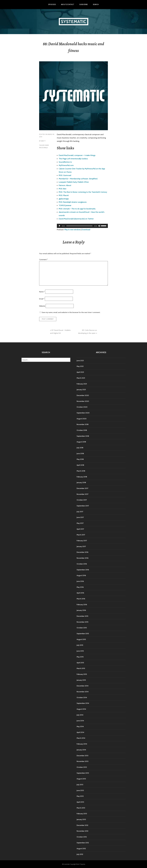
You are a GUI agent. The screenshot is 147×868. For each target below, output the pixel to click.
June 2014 (80, 721)
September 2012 (83, 843)
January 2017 (81, 546)
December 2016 (82, 552)
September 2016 (83, 570)
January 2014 (81, 750)
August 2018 (81, 442)
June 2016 (80, 581)
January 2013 (81, 819)
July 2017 (80, 512)
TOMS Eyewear (65, 205)
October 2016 (82, 564)
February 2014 (82, 744)
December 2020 (83, 395)
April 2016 (80, 593)
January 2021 (81, 390)
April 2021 (80, 372)
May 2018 (80, 459)
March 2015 (81, 668)
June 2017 (80, 517)
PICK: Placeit (64, 195)
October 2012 (82, 837)
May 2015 (80, 657)
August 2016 (81, 575)
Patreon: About (65, 185)
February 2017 (82, 541)
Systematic (74, 22)
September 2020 (83, 413)
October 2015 (82, 628)
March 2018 (81, 471)
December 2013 (82, 756)
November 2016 (83, 558)
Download (86, 230)
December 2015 (82, 616)
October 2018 (82, 430)
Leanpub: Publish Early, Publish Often (74, 182)
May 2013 (80, 796)
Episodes (52, 4)
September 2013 (83, 773)
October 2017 (82, 500)
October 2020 (82, 407)
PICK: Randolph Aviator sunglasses (73, 202)
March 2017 (81, 535)
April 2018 (80, 465)
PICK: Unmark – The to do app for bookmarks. (77, 209)
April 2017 (80, 529)
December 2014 (83, 686)
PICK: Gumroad (65, 175)
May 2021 (80, 366)
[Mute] (99, 226)
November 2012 (82, 831)
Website (42, 306)
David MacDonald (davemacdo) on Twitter (76, 219)
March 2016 (81, 599)
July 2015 (80, 645)
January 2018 (81, 483)
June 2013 (80, 790)
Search (96, 4)
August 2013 (81, 779)
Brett (43, 141)
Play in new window (72, 230)
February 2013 (82, 814)
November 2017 (82, 494)
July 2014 (80, 715)
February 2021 (82, 384)
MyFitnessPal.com (66, 165)
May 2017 (80, 523)
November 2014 (83, 692)
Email (42, 299)
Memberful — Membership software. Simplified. (78, 179)
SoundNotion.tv (65, 162)
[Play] (60, 226)
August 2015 (81, 639)
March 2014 (81, 738)
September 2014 (83, 703)
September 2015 (83, 634)
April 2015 (80, 663)
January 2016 (81, 610)
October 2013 (82, 767)
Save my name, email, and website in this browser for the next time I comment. (71, 312)
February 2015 (82, 674)
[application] (82, 226)
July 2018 (80, 448)
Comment (43, 259)
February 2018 (82, 477)
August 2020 (82, 419)
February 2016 (82, 605)
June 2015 (80, 651)
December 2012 (82, 825)
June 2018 (80, 454)
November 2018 (83, 424)
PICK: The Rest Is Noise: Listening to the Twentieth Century (83, 192)
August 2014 (81, 709)
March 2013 (81, 808)
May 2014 (80, 726)
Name (42, 292)
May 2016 (80, 587)
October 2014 (82, 697)
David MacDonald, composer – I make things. (77, 155)
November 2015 (82, 622)
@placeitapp (64, 199)
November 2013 (83, 761)
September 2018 (83, 436)
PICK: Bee (63, 189)
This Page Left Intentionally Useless (73, 159)
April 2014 (80, 732)
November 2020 (83, 401)
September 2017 (83, 506)
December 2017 (82, 488)
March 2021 (81, 378)
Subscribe (84, 4)
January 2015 (81, 680)
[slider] (79, 226)
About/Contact (68, 4)
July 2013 (80, 785)
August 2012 (81, 849)
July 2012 (80, 854)
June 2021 (80, 361)
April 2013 (80, 802)
